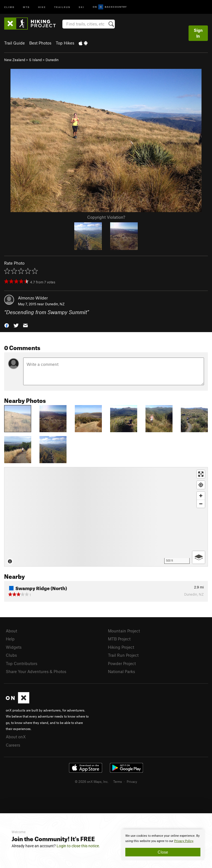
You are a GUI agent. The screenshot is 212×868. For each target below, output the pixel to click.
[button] (7, 325)
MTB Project (119, 639)
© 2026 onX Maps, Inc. (92, 781)
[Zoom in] (201, 496)
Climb (9, 7)
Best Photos (40, 43)
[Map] (106, 517)
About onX (16, 737)
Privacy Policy (184, 841)
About (11, 631)
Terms (118, 781)
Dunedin (52, 60)
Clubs (11, 655)
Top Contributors (22, 663)
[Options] (199, 557)
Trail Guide (14, 43)
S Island (35, 60)
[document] (163, 845)
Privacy (132, 781)
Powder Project (122, 663)
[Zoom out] (201, 504)
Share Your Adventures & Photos (36, 671)
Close (163, 852)
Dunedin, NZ (55, 304)
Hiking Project (121, 647)
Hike (42, 7)
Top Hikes (65, 43)
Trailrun (62, 7)
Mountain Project (124, 631)
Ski (82, 7)
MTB (26, 7)
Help (10, 639)
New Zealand (15, 60)
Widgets (14, 647)
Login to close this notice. (78, 846)
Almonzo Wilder (33, 298)
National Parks (121, 671)
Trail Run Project (123, 655)
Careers (13, 745)
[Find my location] (201, 485)
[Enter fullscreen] (201, 474)
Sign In (198, 33)
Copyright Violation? (106, 217)
